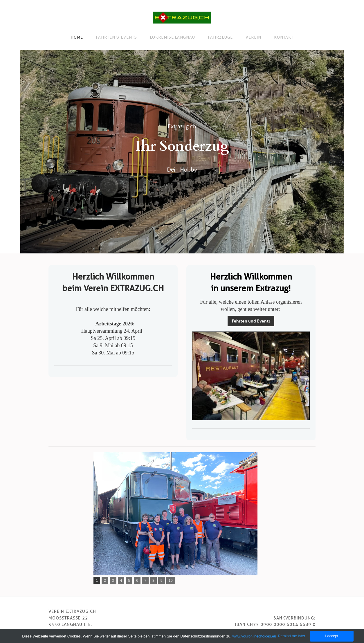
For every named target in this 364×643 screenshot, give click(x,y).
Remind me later (292, 636)
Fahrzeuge (220, 37)
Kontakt (284, 37)
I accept (332, 636)
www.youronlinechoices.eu (254, 636)
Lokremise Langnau (173, 37)
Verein (253, 37)
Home (77, 37)
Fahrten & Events (116, 37)
